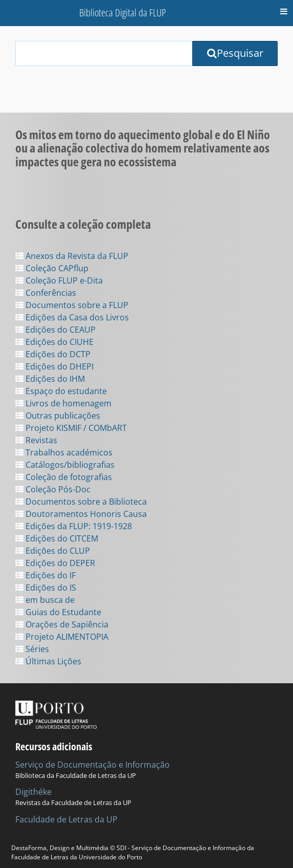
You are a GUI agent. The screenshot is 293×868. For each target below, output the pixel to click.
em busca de (45, 600)
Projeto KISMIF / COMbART (71, 428)
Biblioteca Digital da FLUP (122, 13)
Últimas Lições (48, 661)
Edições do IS (46, 588)
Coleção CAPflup (52, 268)
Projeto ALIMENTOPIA (62, 637)
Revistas (36, 440)
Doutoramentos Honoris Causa (81, 514)
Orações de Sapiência (62, 624)
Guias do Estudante (58, 612)
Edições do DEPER (55, 563)
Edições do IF (46, 575)
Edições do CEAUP (55, 330)
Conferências (46, 293)
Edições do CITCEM (57, 538)
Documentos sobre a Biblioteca (81, 502)
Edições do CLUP (53, 551)
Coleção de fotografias (64, 477)
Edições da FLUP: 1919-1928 (74, 526)
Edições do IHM (50, 379)
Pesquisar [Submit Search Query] (235, 53)
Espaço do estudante (61, 391)
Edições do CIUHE (54, 342)
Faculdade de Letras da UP (66, 819)
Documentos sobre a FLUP (72, 305)
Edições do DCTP (53, 354)
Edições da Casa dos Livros (72, 317)
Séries (32, 649)
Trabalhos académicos (64, 452)
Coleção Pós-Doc (53, 489)
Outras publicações (58, 416)
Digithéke (33, 792)
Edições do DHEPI (54, 366)
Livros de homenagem (63, 403)
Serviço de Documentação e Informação (93, 765)
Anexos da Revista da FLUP (72, 256)
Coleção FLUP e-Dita (59, 280)
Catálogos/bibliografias (65, 465)
